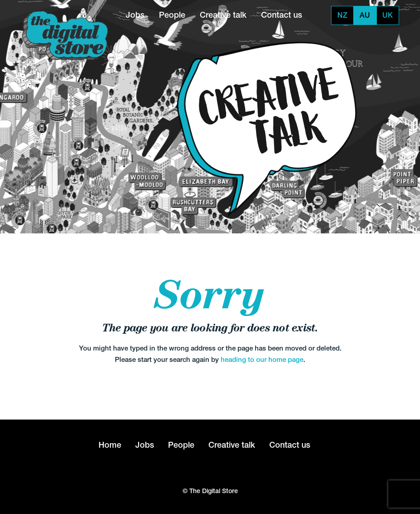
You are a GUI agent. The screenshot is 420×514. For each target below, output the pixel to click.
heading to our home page (262, 359)
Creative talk (223, 15)
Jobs (135, 15)
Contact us (282, 15)
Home (110, 445)
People (172, 15)
